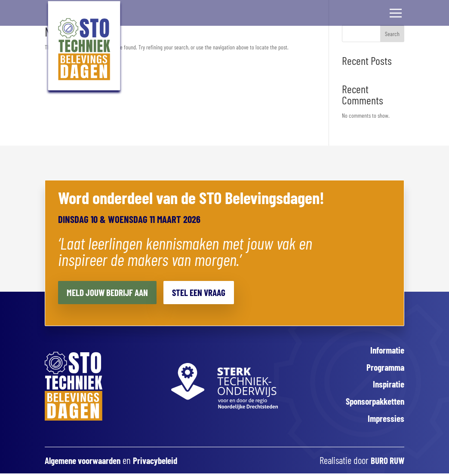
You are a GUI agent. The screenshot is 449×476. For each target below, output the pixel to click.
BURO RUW (386, 464)
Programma (384, 368)
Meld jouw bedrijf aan (111, 292)
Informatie (386, 350)
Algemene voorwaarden (86, 464)
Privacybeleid (165, 464)
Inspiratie (387, 386)
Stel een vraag (210, 292)
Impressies (385, 421)
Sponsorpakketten (372, 404)
